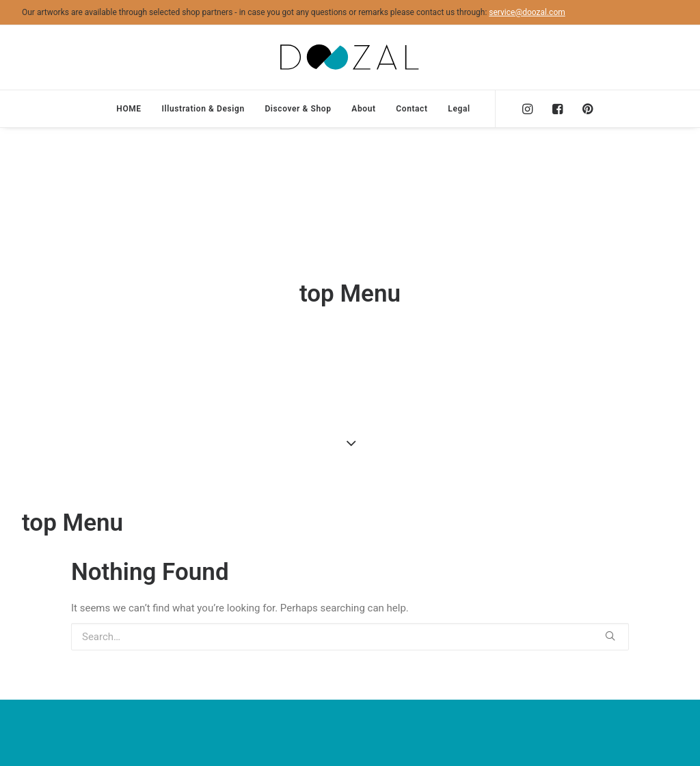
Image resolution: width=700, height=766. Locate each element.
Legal (459, 109)
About (363, 109)
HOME (129, 109)
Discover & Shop (298, 109)
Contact (412, 109)
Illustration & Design (203, 109)
